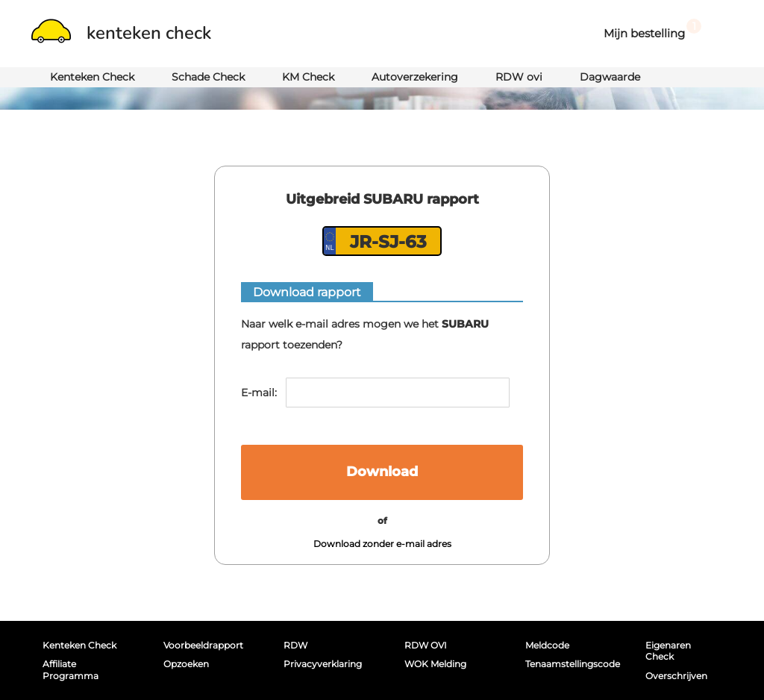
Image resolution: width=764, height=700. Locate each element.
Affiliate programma (71, 669)
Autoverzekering (415, 77)
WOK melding (435, 664)
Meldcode (547, 645)
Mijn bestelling (652, 29)
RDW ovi (519, 77)
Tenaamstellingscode (569, 664)
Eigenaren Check (668, 651)
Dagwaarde (610, 77)
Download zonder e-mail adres (382, 544)
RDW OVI (426, 645)
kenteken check (121, 33)
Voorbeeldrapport (203, 645)
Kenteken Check (92, 77)
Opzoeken (186, 664)
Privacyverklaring (323, 664)
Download (382, 472)
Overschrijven (676, 676)
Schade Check (208, 77)
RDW (295, 645)
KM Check (308, 77)
